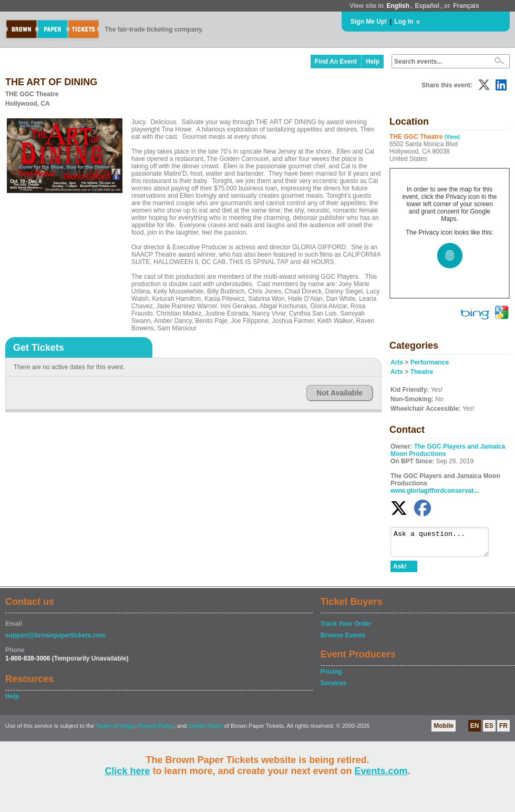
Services (333, 688)
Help (373, 62)
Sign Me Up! (369, 22)
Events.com (381, 771)
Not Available (339, 393)
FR (503, 730)
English (398, 6)
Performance (430, 362)
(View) (452, 137)
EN (475, 730)
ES (489, 730)
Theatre (422, 372)
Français (466, 6)
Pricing (331, 676)
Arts (397, 362)
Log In (404, 22)
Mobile (444, 730)
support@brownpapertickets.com (55, 640)
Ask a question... (445, 544)
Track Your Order (346, 628)
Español (428, 6)
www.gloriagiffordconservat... (435, 491)
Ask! (400, 571)
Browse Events (343, 640)
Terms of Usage (115, 731)
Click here (127, 771)
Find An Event (336, 62)
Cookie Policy (205, 731)
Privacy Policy (156, 731)
